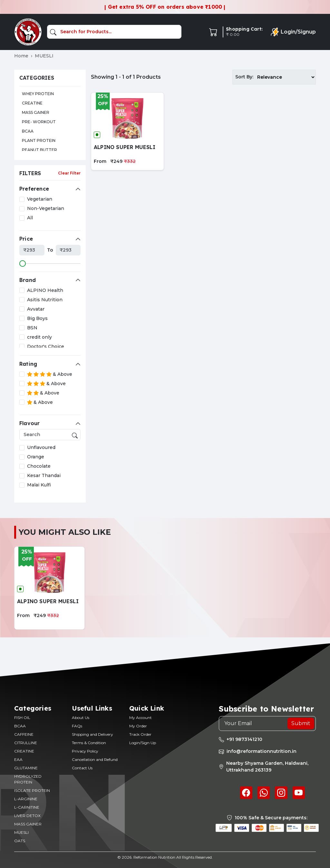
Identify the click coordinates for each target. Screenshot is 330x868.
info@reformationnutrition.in (262, 751)
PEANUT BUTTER (39, 150)
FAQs (77, 726)
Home (21, 56)
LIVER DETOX (27, 816)
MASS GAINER (36, 112)
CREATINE (32, 103)
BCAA (28, 131)
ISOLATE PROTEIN (32, 790)
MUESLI (21, 832)
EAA (18, 759)
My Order (138, 726)
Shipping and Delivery (92, 734)
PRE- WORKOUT (39, 122)
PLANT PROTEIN (39, 140)
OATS (20, 841)
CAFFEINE (24, 734)
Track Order (140, 734)
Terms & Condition (89, 743)
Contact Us (82, 768)
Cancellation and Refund (95, 759)
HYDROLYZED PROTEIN (28, 779)
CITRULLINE (26, 743)
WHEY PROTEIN (38, 94)
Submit (301, 723)
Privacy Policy (85, 751)
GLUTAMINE (26, 768)
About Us (81, 718)
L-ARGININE (26, 799)
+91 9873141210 (244, 739)
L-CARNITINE (27, 807)
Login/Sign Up (143, 743)
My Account (141, 718)
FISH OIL (22, 718)
